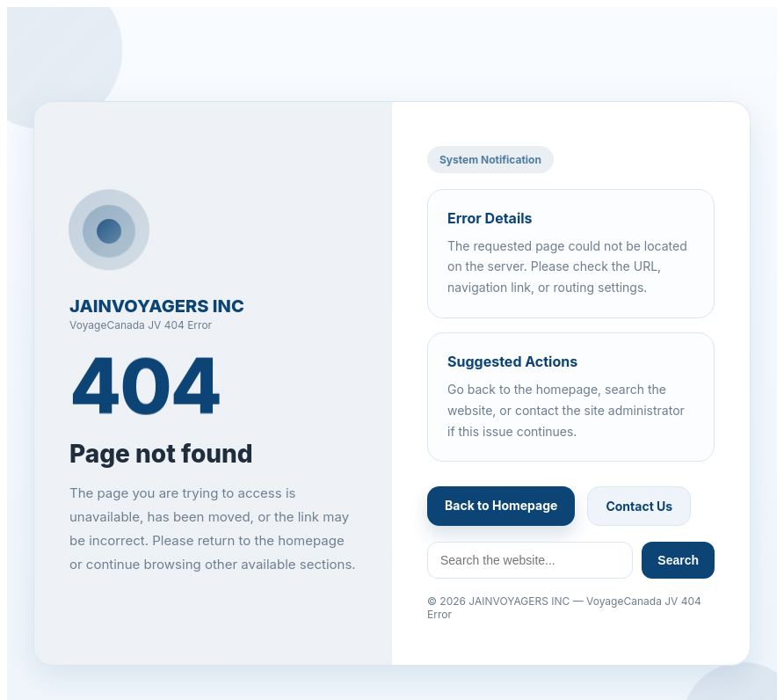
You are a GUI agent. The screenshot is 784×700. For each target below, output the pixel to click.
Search (678, 560)
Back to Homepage (501, 505)
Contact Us (639, 506)
